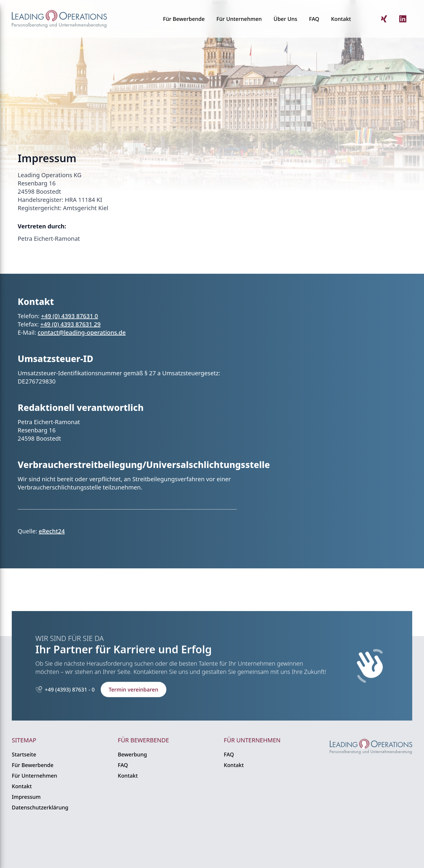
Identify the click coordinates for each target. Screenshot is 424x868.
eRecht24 (52, 531)
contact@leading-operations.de (82, 332)
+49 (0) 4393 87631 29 (71, 324)
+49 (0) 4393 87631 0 (69, 316)
